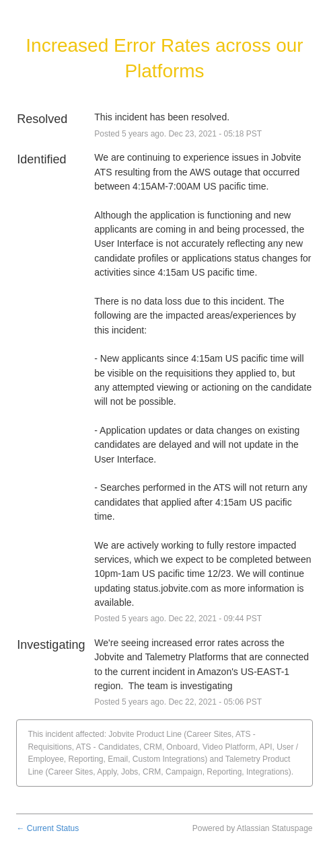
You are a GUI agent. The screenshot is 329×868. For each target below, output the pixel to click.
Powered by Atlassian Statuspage (253, 828)
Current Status (47, 828)
